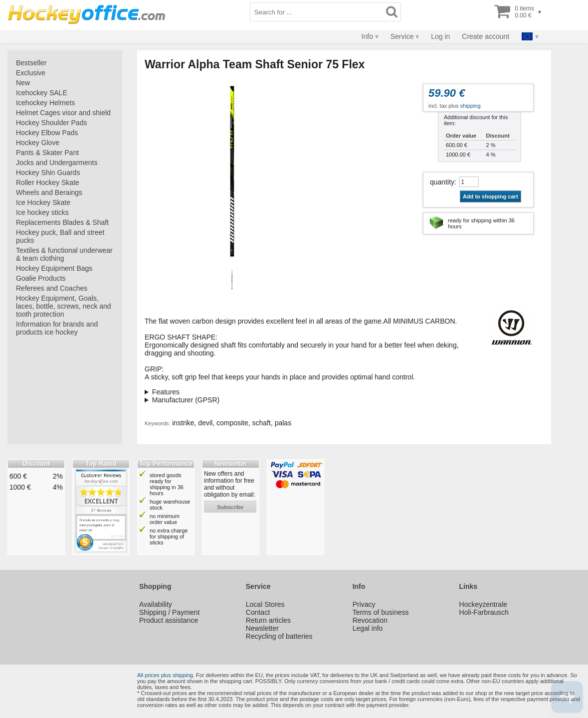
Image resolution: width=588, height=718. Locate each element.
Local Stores (265, 604)
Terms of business (381, 612)
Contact (258, 612)
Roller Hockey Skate (48, 182)
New (23, 83)
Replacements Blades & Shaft (62, 222)
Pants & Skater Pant (47, 153)
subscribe (230, 507)
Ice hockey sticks (42, 212)
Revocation (370, 620)
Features (166, 392)
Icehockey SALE (42, 93)
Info (367, 36)
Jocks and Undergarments (57, 163)
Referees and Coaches (52, 288)
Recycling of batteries (279, 636)
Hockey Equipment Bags (54, 268)
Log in (440, 36)
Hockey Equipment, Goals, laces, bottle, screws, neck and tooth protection (64, 306)
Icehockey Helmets (45, 103)
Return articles (268, 620)
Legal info (368, 628)
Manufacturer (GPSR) (186, 400)
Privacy (364, 604)
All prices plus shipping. (166, 675)
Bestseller (31, 63)
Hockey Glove (38, 143)
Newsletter (262, 628)
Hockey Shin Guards (48, 173)
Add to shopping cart (490, 196)
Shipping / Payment (169, 612)
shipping (471, 106)
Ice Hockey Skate (43, 202)
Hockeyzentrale (484, 604)
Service (402, 36)
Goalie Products (41, 278)
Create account (486, 36)
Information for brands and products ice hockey (57, 328)
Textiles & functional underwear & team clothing (64, 254)
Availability (156, 604)
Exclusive (31, 73)
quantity (442, 182)
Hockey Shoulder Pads (51, 123)
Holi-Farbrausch (484, 612)
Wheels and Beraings (49, 192)
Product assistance (169, 620)
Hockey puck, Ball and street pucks (60, 236)
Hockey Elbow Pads (47, 133)
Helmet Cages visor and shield (63, 113)
